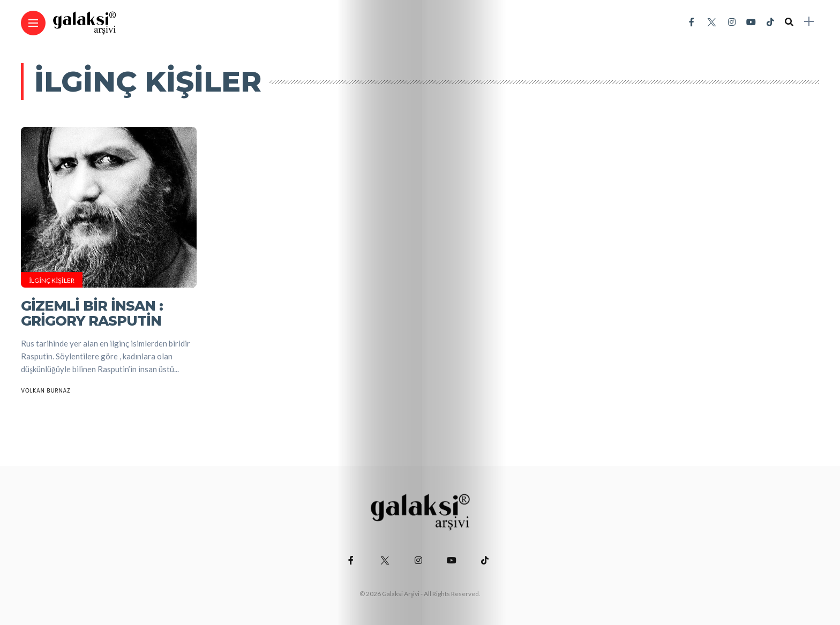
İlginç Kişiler (52, 280)
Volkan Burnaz (46, 391)
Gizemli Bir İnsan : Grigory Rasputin (92, 314)
